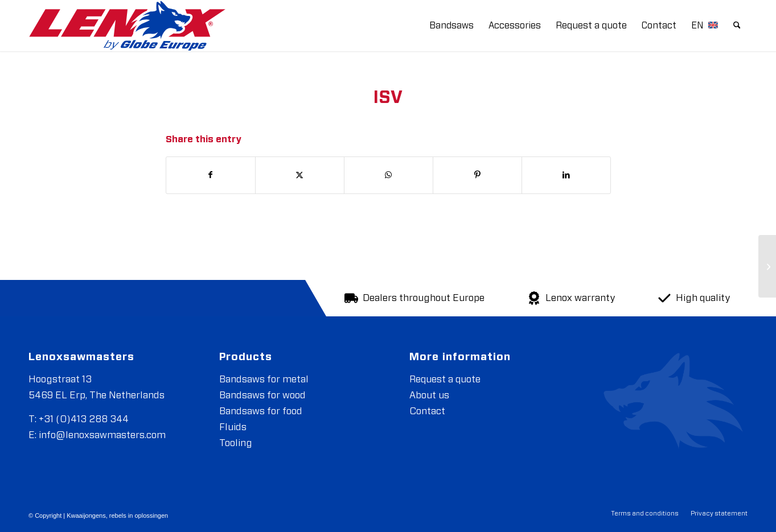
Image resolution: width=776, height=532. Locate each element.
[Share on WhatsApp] (389, 175)
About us (429, 395)
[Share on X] (300, 175)
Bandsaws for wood (262, 395)
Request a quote (445, 379)
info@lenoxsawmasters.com (102, 435)
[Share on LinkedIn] (566, 175)
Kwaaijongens (86, 515)
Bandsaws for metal (264, 379)
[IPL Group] (767, 266)
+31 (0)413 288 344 (84, 419)
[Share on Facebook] (211, 175)
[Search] (737, 26)
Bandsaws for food (261, 411)
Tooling (236, 443)
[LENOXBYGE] (127, 26)
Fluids (233, 427)
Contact (427, 411)
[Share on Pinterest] (477, 175)
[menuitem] (451, 26)
